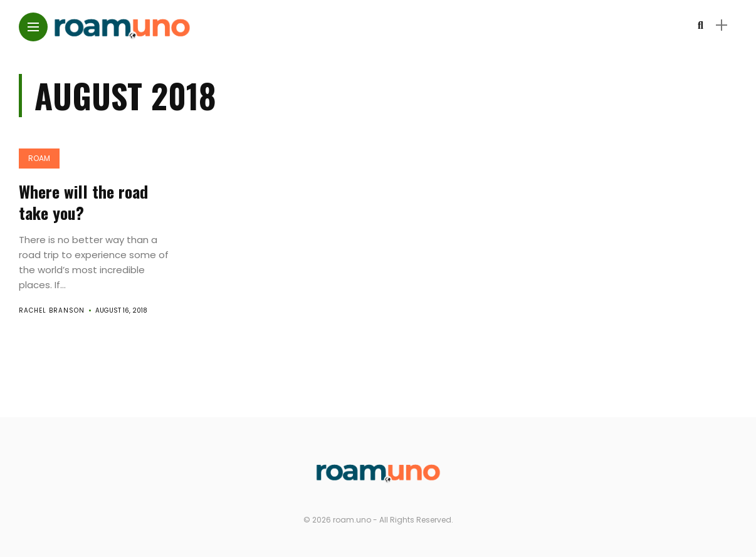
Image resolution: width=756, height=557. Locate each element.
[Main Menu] (33, 27)
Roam (39, 158)
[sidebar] (722, 25)
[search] (701, 25)
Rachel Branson (52, 310)
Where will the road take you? (83, 202)
